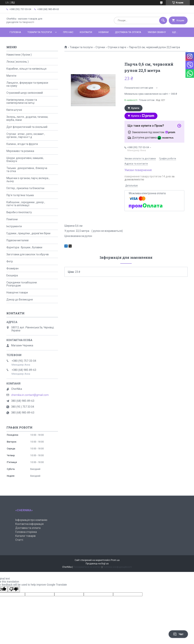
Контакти (86, 32)
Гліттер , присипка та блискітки (25, 188)
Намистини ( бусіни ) (19, 55)
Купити (135, 108)
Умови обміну (157, 32)
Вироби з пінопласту (19, 212)
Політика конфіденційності (117, 567)
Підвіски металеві (18, 240)
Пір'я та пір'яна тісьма (20, 195)
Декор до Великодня (20, 300)
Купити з (143, 116)
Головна (15, 32)
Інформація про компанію (31, 520)
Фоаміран (13, 268)
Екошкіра (12, 275)
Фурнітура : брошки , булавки (24, 247)
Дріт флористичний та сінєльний (27, 127)
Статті (19, 540)
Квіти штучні (14, 110)
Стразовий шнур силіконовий (25, 93)
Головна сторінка (26, 532)
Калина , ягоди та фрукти (22, 144)
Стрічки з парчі (117, 47)
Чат (178, 634)
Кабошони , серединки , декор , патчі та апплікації (26, 204)
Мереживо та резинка (20, 151)
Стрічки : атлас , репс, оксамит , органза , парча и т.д (26, 135)
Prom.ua (115, 560)
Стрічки (100, 47)
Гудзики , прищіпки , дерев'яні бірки (28, 233)
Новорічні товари (17, 293)
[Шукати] (163, 20)
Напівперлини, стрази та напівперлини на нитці (22, 101)
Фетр (10, 261)
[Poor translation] (14, 589)
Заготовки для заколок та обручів (28, 254)
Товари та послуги (40, 32)
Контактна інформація (29, 524)
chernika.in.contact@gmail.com (30, 395)
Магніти (11, 76)
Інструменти (14, 226)
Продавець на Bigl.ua (97, 564)
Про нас (68, 32)
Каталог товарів (25, 536)
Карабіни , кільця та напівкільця (26, 69)
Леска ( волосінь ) (18, 62)
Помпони (12, 219)
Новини (104, 32)
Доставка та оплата (128, 32)
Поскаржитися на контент (87, 567)
